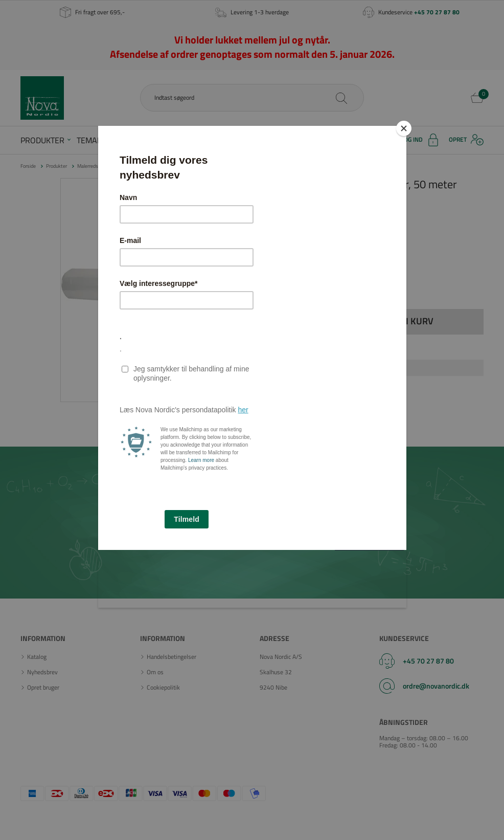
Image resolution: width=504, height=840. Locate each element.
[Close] (404, 128)
